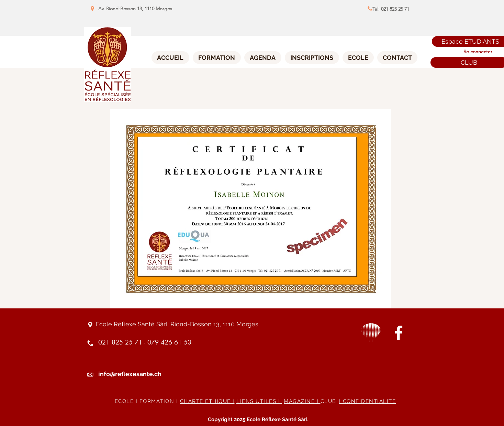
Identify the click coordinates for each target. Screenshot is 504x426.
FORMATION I (160, 401)
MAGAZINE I (302, 401)
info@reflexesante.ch (130, 374)
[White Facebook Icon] (399, 333)
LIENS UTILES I (259, 401)
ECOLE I (127, 401)
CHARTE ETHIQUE (206, 401)
